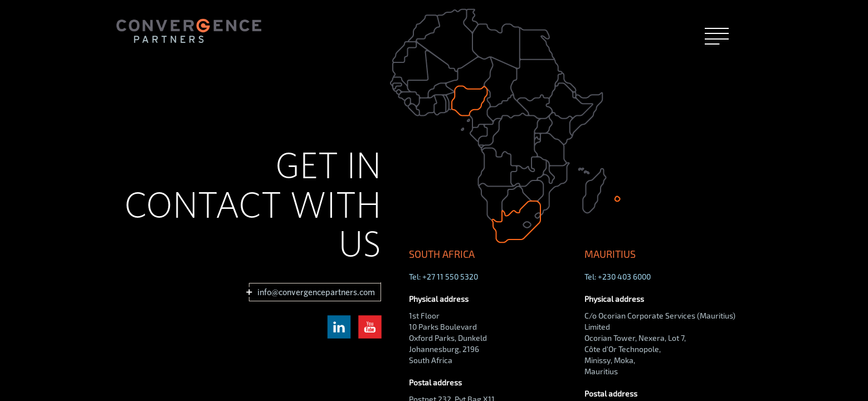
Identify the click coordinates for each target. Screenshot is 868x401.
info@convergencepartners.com (316, 292)
